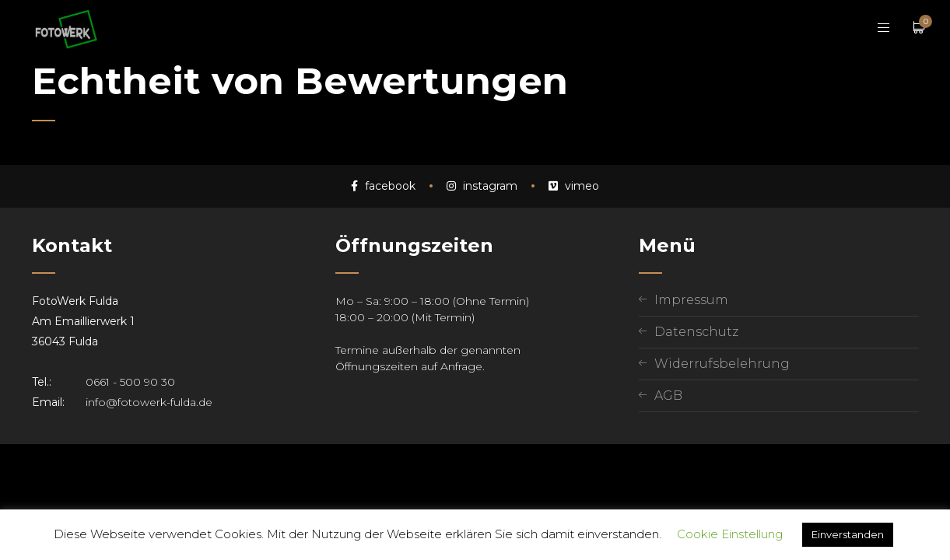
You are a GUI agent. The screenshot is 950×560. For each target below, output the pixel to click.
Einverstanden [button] (848, 534)
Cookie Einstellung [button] (730, 534)
